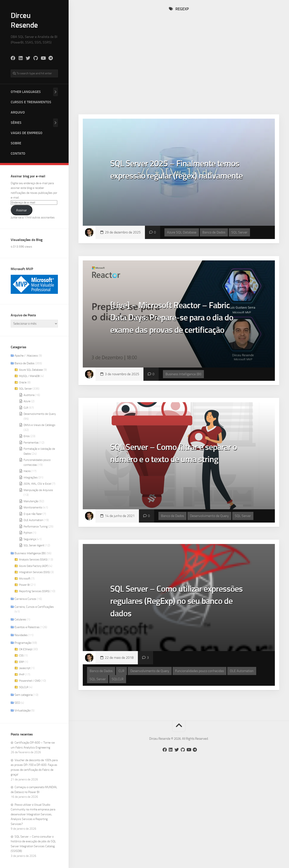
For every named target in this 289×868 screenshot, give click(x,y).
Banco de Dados (25, 363)
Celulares (20, 619)
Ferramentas (31, 442)
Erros (27, 436)
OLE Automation (33, 520)
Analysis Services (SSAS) (33, 559)
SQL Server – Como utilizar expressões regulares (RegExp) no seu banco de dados (175, 607)
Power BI (24, 584)
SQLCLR (24, 687)
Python (28, 532)
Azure (27, 401)
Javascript (25, 668)
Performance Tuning (36, 526)
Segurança (30, 539)
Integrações (31, 477)
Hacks (27, 471)
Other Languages (26, 91)
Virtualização (23, 710)
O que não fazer (33, 513)
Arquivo (18, 112)
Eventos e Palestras (27, 627)
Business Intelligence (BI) (30, 553)
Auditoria (29, 395)
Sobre (16, 143)
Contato (18, 153)
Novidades (21, 635)
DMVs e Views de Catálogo (39, 425)
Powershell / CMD (30, 680)
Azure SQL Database (31, 369)
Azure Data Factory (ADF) (34, 565)
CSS (21, 655)
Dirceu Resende (25, 20)
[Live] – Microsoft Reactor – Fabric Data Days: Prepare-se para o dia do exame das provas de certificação (179, 324)
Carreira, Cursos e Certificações (34, 606)
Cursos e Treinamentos (31, 102)
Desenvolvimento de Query (40, 413)
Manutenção (31, 501)
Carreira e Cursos (25, 598)
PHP (22, 674)
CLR (26, 407)
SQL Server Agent (34, 545)
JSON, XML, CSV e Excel (37, 483)
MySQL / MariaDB (29, 376)
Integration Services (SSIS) (34, 572)
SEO (17, 702)
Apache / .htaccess (26, 355)
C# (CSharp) (26, 649)
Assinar (22, 210)
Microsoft (25, 578)
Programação (23, 642)
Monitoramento (33, 507)
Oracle (23, 382)
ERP (22, 661)
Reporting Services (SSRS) (34, 591)
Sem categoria (24, 694)
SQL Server (26, 388)
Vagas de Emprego (27, 132)
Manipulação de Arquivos (38, 490)
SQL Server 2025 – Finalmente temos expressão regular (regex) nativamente (172, 182)
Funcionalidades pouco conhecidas (199, 678)
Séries (16, 122)
